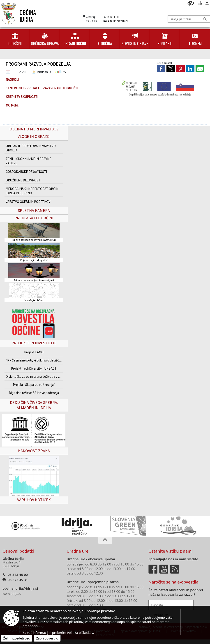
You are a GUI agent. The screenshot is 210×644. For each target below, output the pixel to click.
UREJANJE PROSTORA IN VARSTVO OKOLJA (31, 148)
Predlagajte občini (34, 218)
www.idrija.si (12, 593)
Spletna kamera (34, 210)
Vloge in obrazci (34, 136)
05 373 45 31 (18, 580)
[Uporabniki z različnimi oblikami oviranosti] (191, 3)
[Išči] (205, 19)
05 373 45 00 (113, 17)
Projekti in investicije (34, 343)
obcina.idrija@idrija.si (117, 21)
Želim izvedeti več (16, 638)
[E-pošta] (171, 605)
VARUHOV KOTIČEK (34, 500)
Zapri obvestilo (47, 638)
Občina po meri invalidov (34, 129)
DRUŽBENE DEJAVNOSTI (23, 180)
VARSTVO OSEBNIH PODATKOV (28, 202)
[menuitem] (15, 39)
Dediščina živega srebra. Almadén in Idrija (34, 405)
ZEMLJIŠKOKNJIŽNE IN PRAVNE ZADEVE (28, 161)
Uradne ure (77, 551)
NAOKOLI (12, 80)
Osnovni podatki (18, 551)
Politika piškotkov (80, 633)
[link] (161, 69)
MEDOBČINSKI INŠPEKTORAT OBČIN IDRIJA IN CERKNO (32, 191)
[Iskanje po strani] (184, 19)
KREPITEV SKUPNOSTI (22, 97)
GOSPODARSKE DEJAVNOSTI (26, 172)
